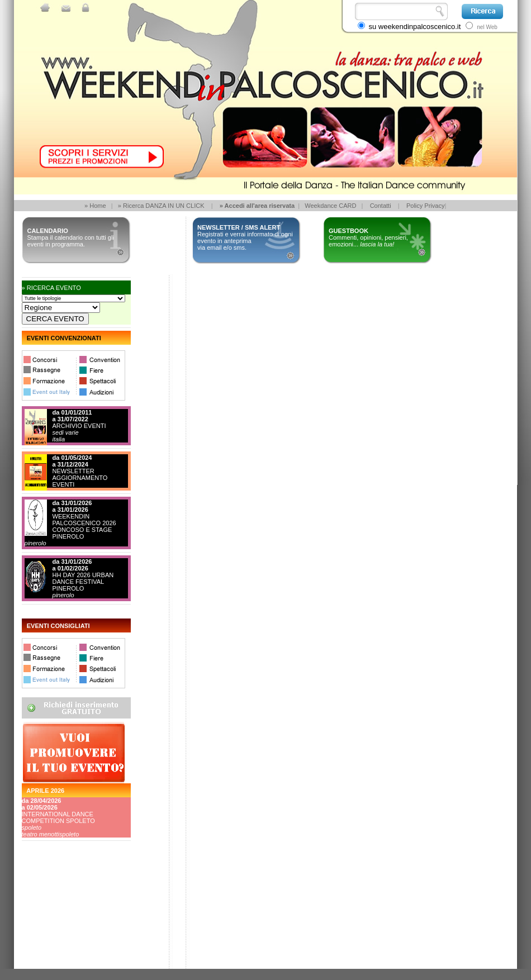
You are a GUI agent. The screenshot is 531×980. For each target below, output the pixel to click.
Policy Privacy (425, 206)
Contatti (381, 206)
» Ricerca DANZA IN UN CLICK (161, 206)
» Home (95, 206)
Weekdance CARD (330, 206)
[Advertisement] (72, 927)
